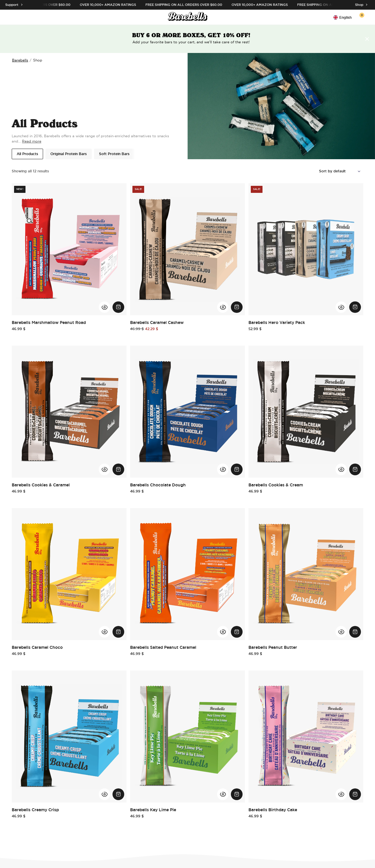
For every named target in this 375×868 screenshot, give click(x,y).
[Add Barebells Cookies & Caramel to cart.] (118, 469)
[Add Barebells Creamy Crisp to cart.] (118, 794)
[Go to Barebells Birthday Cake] (306, 736)
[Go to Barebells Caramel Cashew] (187, 249)
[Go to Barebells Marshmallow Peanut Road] (69, 249)
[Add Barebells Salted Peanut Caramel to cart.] (237, 632)
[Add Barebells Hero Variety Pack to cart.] (355, 307)
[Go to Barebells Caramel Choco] (69, 574)
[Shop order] (341, 171)
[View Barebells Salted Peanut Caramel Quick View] (223, 632)
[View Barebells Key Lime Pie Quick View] (223, 794)
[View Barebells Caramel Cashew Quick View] (223, 307)
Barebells (20, 60)
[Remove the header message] (367, 39)
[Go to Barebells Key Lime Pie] (187, 736)
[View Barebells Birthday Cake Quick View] (341, 794)
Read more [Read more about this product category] (32, 141)
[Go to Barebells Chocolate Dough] (187, 412)
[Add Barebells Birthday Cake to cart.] (355, 794)
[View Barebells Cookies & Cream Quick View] (341, 469)
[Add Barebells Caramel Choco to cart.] (118, 632)
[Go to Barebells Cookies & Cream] (306, 412)
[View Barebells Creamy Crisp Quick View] (105, 794)
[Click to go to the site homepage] (188, 17)
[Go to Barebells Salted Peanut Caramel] (187, 574)
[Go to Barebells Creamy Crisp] (69, 736)
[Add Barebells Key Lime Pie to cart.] (237, 794)
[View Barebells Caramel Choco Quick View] (105, 632)
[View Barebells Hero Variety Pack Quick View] (341, 307)
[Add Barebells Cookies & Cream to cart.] (355, 469)
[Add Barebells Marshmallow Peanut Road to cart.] (118, 307)
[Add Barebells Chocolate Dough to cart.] (237, 469)
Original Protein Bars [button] (69, 154)
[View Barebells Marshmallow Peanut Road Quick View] (105, 307)
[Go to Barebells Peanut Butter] (306, 574)
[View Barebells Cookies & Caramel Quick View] (105, 469)
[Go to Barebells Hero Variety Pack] (306, 249)
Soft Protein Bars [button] (114, 154)
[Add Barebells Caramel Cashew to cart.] (237, 307)
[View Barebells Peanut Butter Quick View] (341, 632)
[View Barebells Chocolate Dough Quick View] (223, 469)
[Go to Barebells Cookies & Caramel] (69, 412)
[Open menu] (15, 17)
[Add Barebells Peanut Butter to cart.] (355, 632)
